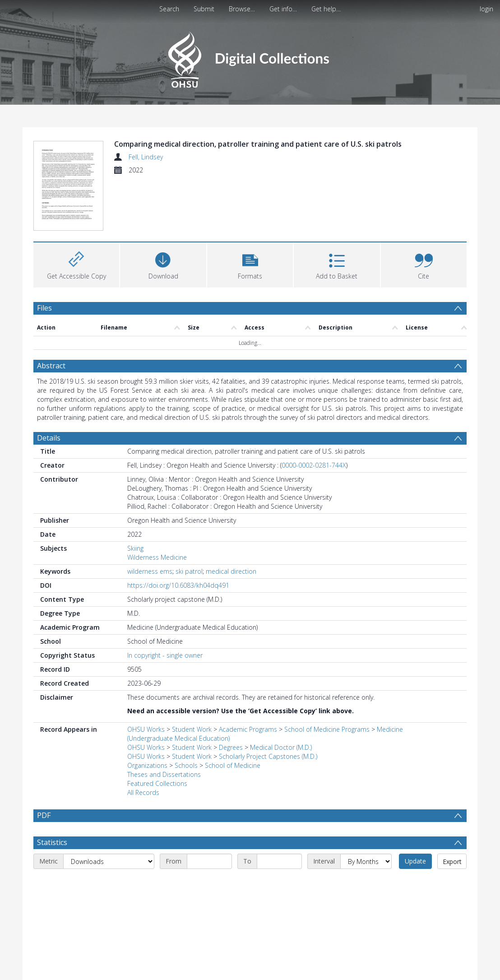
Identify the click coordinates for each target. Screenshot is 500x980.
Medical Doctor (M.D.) (281, 749)
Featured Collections (157, 785)
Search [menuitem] (169, 9)
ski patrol (189, 573)
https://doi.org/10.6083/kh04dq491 (178, 587)
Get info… (283, 9)
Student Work (192, 731)
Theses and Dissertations (164, 776)
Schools (186, 767)
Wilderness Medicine (157, 559)
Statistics (52, 865)
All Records (143, 794)
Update (415, 884)
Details (49, 439)
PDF (44, 817)
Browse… (242, 9)
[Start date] (209, 884)
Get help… (326, 9)
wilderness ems (150, 573)
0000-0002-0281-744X (314, 467)
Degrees (231, 749)
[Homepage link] (250, 57)
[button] (250, 265)
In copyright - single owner (165, 657)
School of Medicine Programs (327, 731)
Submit (204, 9)
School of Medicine (233, 767)
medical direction (231, 573)
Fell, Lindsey (146, 157)
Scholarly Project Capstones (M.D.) (268, 758)
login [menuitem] (486, 9)
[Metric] (109, 884)
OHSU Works (146, 731)
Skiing (135, 550)
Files (44, 309)
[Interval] (366, 884)
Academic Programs (248, 731)
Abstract (51, 367)
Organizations (147, 767)
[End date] (279, 884)
